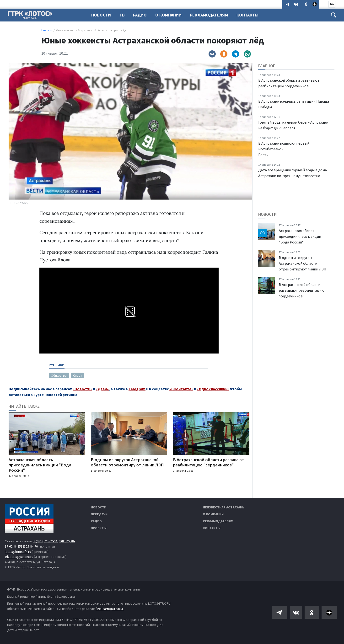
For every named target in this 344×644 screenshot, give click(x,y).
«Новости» (82, 389)
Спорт (78, 375)
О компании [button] (168, 15)
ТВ (122, 15)
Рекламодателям (209, 15)
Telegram (137, 389)
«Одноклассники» (213, 389)
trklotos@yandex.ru (19, 557)
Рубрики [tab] (57, 365)
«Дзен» (102, 389)
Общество (59, 375)
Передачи (99, 514)
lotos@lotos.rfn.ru (18, 552)
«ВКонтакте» (181, 389)
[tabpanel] (129, 373)
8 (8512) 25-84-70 (26, 546)
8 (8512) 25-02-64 (45, 541)
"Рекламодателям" (110, 609)
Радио (140, 15)
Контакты (247, 15)
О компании (213, 514)
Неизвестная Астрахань (224, 507)
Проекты (99, 528)
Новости (101, 15)
